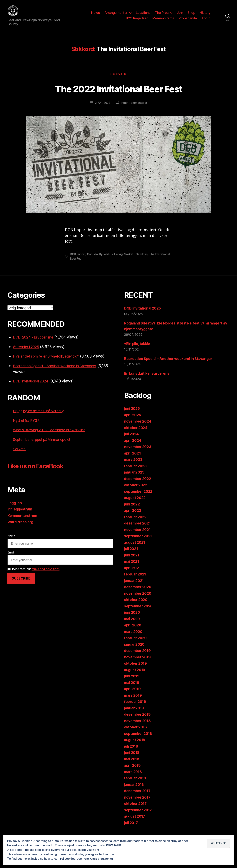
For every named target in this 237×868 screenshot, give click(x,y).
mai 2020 (133, 625)
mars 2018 (134, 778)
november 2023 (139, 453)
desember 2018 (139, 720)
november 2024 (139, 427)
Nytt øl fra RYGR (27, 427)
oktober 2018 (137, 733)
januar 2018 (135, 791)
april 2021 (133, 574)
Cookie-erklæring (102, 859)
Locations (143, 15)
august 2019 (136, 676)
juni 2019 (133, 682)
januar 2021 (135, 587)
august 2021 (136, 548)
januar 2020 (135, 650)
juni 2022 (133, 510)
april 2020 (133, 631)
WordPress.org (21, 528)
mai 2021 (132, 567)
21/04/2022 (102, 109)
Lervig (119, 260)
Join (180, 15)
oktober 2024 (137, 434)
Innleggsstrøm (21, 515)
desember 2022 (139, 485)
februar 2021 (136, 580)
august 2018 (136, 746)
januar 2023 (135, 478)
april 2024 (133, 446)
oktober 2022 (137, 491)
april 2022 (133, 516)
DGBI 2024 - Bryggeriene (36, 343)
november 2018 (139, 727)
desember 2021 (139, 529)
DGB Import (78, 260)
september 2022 (140, 497)
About (206, 21)
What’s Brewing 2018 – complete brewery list (53, 436)
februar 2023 (136, 472)
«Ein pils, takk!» (138, 350)
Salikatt (130, 260)
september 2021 (139, 542)
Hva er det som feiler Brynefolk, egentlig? (50, 362)
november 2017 (139, 803)
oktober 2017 (136, 810)
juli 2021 (132, 555)
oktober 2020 (137, 606)
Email (11, 558)
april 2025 (133, 421)
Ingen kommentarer (135, 109)
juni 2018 (133, 759)
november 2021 (139, 536)
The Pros (162, 15)
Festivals (119, 80)
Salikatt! (20, 455)
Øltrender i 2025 (28, 353)
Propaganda (188, 21)
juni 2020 (133, 618)
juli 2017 (132, 829)
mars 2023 (134, 465)
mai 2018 (133, 765)
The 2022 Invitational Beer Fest (118, 94)
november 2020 (139, 599)
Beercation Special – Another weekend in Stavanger (60, 372)
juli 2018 (132, 752)
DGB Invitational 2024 (32, 387)
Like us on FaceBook (41, 472)
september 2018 (139, 740)
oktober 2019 (137, 669)
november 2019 (139, 663)
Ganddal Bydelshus (101, 260)
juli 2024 (132, 440)
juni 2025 (133, 415)
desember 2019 (139, 657)
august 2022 (136, 504)
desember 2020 (139, 593)
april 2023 (133, 459)
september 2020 (140, 612)
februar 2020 (136, 644)
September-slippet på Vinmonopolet (45, 446)
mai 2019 (133, 689)
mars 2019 (134, 701)
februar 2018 (136, 784)
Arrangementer (116, 15)
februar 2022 (136, 523)
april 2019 (133, 695)
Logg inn (15, 509)
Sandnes (143, 260)
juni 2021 (133, 561)
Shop (191, 15)
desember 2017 (139, 797)
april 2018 (133, 771)
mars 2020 (134, 638)
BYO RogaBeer (137, 21)
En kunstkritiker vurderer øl (149, 379)
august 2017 (136, 822)
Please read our (33, 575)
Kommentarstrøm (24, 522)
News (95, 15)
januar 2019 (135, 714)
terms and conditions (46, 575)
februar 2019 (136, 708)
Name (11, 542)
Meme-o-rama (163, 21)
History (205, 15)
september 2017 (139, 816)
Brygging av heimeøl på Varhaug (42, 417)
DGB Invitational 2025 (144, 314)
